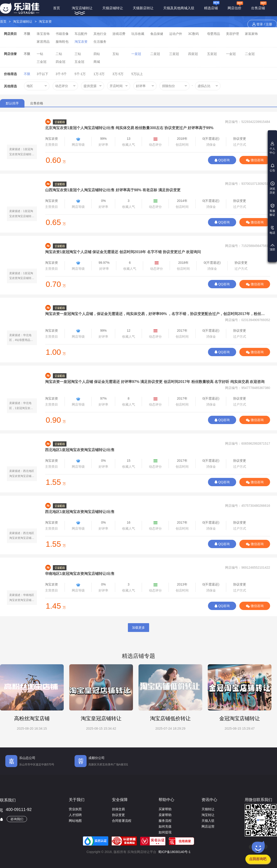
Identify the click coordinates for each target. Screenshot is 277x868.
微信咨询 (255, 160)
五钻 (116, 54)
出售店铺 (259, 5)
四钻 (97, 54)
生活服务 (100, 42)
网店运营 (208, 826)
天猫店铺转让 (113, 8)
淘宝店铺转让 (82, 8)
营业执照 (75, 809)
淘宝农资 (45, 21)
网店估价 (235, 5)
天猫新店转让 (143, 8)
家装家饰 (251, 34)
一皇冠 (136, 54)
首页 (57, 8)
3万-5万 (118, 74)
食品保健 (157, 34)
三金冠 (42, 62)
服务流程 (165, 821)
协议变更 (118, 815)
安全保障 (120, 800)
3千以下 (42, 74)
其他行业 (100, 34)
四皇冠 (193, 54)
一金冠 (231, 54)
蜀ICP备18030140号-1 (174, 852)
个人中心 (272, 148)
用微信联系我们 (258, 800)
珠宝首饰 (43, 34)
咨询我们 (17, 819)
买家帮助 (165, 809)
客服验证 (272, 210)
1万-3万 (99, 74)
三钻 (78, 54)
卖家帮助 (165, 815)
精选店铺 (212, 5)
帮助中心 (166, 800)
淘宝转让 (208, 815)
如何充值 (165, 826)
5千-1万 (80, 74)
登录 (260, 24)
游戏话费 (119, 34)
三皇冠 (174, 54)
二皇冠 (155, 54)
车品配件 (81, 34)
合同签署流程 (122, 821)
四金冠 (60, 62)
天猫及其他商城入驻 (179, 8)
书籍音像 (62, 34)
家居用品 (43, 42)
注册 (269, 24)
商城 (97, 62)
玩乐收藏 (138, 34)
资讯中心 (209, 800)
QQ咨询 (222, 160)
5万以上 (137, 74)
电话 (272, 230)
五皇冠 (212, 54)
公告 (272, 168)
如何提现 (165, 832)
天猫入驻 (208, 821)
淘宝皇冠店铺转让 (101, 718)
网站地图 (75, 821)
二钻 (59, 54)
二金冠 (250, 54)
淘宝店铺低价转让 (170, 718)
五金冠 (79, 62)
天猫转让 (208, 809)
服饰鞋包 (62, 42)
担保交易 (118, 809)
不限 (27, 34)
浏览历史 (272, 188)
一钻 (40, 54)
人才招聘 (75, 815)
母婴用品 (214, 34)
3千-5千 (61, 74)
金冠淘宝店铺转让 (240, 718)
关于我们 (77, 800)
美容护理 (232, 34)
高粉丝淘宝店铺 (32, 718)
